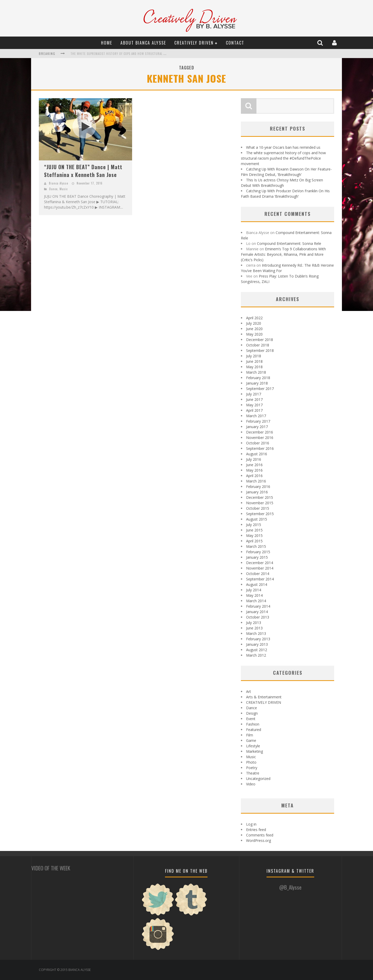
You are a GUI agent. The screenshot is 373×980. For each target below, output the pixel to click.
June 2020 (254, 329)
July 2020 (254, 323)
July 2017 (254, 394)
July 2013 (254, 623)
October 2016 (258, 443)
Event (251, 719)
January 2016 (257, 492)
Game (251, 740)
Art (249, 691)
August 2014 (257, 584)
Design (252, 713)
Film (250, 735)
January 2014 (257, 612)
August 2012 (257, 650)
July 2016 (254, 459)
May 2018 (254, 367)
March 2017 (256, 416)
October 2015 (258, 508)
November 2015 (260, 503)
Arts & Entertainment (264, 697)
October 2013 (258, 617)
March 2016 (256, 481)
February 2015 (258, 552)
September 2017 (260, 389)
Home (107, 43)
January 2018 (257, 383)
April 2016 (254, 476)
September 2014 (260, 579)
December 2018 (260, 340)
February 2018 (258, 378)
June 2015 (254, 530)
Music (64, 189)
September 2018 (260, 350)
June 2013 (254, 628)
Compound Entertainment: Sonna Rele (289, 243)
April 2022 (254, 318)
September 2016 (260, 448)
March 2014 (256, 601)
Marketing (254, 751)
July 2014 (254, 590)
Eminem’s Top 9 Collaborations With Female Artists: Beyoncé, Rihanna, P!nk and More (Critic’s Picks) (283, 254)
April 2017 (254, 410)
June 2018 (254, 361)
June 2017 (254, 399)
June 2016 (254, 465)
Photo (251, 762)
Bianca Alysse (59, 183)
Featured (254, 730)
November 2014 (260, 568)
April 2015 (254, 541)
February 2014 (258, 606)
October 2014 (258, 574)
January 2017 (257, 427)
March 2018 (256, 372)
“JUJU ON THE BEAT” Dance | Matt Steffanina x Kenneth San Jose (83, 171)
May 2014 (254, 595)
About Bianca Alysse (143, 43)
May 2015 (254, 535)
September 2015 (260, 514)
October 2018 (258, 345)
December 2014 (260, 563)
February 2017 (258, 421)
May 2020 (254, 334)
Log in (251, 824)
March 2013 (256, 633)
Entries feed (256, 830)
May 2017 (254, 405)
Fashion (253, 724)
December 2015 (260, 497)
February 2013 (258, 639)
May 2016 (254, 470)
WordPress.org (259, 840)
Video (251, 784)
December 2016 (260, 432)
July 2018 (254, 356)
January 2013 (257, 644)
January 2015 (257, 557)
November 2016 (260, 438)
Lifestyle (253, 746)
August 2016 (257, 454)
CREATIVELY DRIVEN (194, 43)
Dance (53, 189)
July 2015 (254, 525)
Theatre (253, 773)
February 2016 (258, 487)
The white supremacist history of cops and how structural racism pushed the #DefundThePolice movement (153, 54)
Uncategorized (258, 779)
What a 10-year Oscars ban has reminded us (283, 147)
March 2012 (256, 655)
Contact (235, 43)
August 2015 (257, 519)
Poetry (252, 768)
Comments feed (260, 835)
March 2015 (256, 546)
